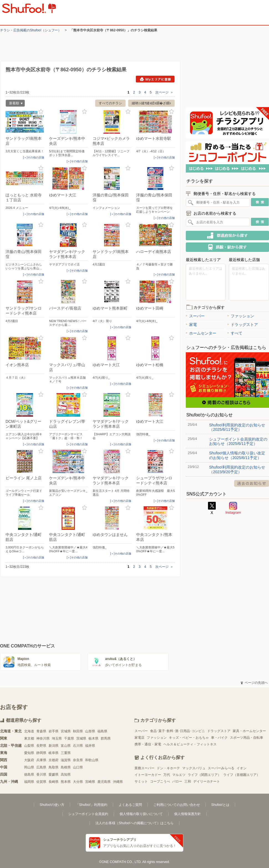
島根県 (66, 767)
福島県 (102, 731)
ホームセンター (201, 333)
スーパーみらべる (221, 768)
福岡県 (29, 782)
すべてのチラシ (110, 103)
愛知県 (29, 753)
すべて (235, 333)
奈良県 (78, 760)
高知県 (66, 775)
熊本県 (66, 782)
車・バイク (219, 738)
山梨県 (29, 746)
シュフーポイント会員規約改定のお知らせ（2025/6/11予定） (238, 441)
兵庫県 (41, 760)
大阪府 (29, 760)
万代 (167, 775)
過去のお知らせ (252, 483)
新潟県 (54, 746)
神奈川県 (43, 738)
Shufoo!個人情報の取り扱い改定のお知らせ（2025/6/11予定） (237, 455)
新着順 (14, 104)
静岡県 (41, 753)
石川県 (78, 746)
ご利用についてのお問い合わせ (177, 805)
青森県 (41, 731)
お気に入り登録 (41, 112)
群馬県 (106, 738)
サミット (141, 781)
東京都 (29, 738)
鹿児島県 (104, 782)
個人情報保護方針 (187, 814)
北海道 (29, 731)
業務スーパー (144, 768)
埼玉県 (57, 738)
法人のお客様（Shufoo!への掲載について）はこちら (134, 823)
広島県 (41, 767)
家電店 (139, 738)
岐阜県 (54, 753)
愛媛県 (54, 775)
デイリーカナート (207, 781)
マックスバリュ (194, 768)
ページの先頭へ (254, 683)
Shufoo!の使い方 (52, 805)
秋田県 (78, 731)
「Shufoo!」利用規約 (91, 805)
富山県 (66, 746)
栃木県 (93, 738)
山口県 (78, 767)
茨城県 (81, 738)
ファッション (241, 316)
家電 (191, 325)
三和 (188, 781)
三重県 (66, 753)
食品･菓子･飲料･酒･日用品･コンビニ (177, 731)
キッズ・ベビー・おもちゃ (189, 738)
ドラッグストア (243, 325)
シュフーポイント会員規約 (88, 814)
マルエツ (179, 775)
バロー (177, 781)
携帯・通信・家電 (148, 744)
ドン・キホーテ (168, 768)
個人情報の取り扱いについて (141, 814)
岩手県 (54, 731)
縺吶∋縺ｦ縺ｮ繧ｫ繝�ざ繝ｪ (151, 103)
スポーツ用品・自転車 (247, 738)
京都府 (54, 760)
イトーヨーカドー (148, 775)
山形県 (90, 731)
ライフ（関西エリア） (204, 775)
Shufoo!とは (220, 805)
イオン (242, 768)
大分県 (78, 782)
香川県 (41, 775)
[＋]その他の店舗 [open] (34, 157)
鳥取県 (54, 767)
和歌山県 (92, 760)
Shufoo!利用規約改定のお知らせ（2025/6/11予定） (237, 427)
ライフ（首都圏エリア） (242, 775)
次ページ (164, 92)
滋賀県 (66, 760)
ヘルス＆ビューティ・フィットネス (190, 744)
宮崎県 (90, 782)
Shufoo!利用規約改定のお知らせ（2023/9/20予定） (237, 469)
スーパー (195, 316)
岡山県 (29, 767)
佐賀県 (41, 782)
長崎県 (54, 782)
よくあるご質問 (130, 805)
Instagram (233, 508)
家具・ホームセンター (249, 731)
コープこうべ (160, 781)
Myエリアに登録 (155, 79)
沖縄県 (118, 782)
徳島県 (29, 775)
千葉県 (69, 738)
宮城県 (66, 731)
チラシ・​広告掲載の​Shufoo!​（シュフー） (31, 30)
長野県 (41, 746)
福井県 (90, 746)
